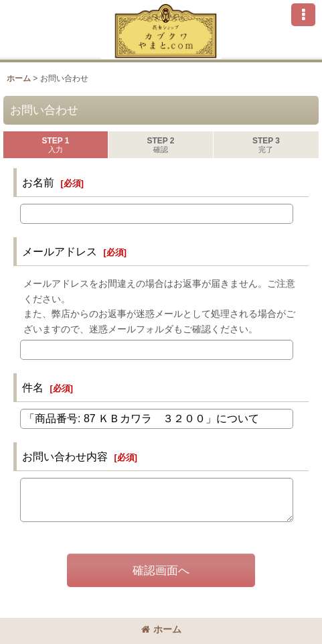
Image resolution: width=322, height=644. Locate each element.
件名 (33, 387)
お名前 (38, 182)
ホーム (161, 629)
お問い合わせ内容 (65, 456)
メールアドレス (60, 251)
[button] (303, 15)
